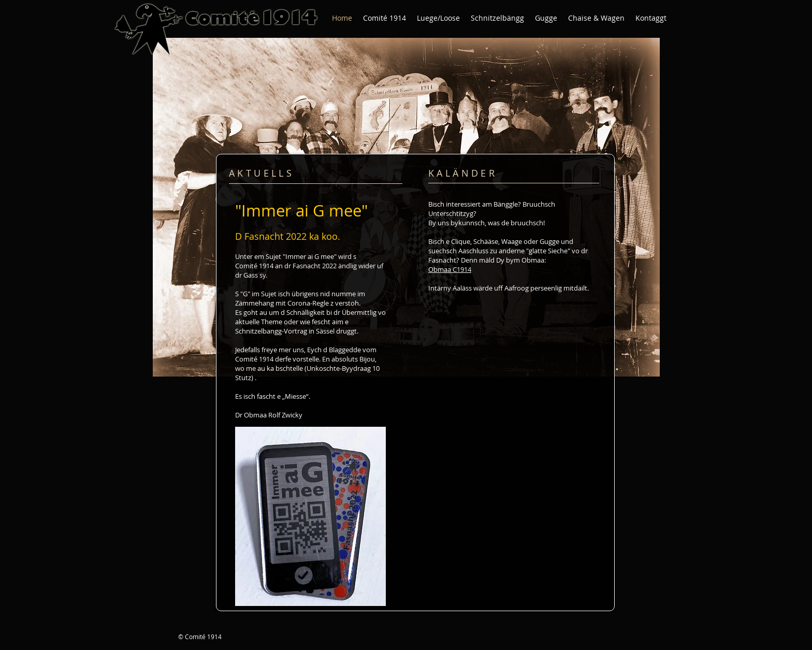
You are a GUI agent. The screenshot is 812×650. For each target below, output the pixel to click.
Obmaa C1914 (450, 269)
